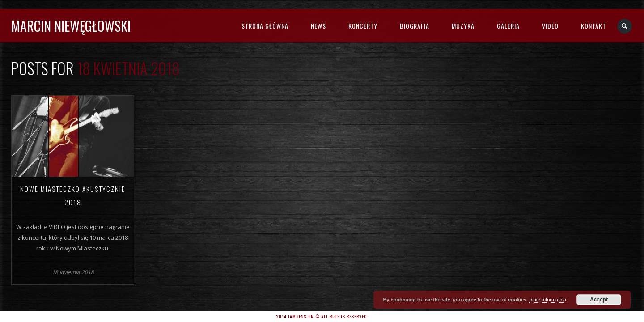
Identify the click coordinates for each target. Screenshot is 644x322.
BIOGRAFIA (415, 26)
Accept (599, 300)
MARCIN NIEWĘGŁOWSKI (71, 26)
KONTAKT (593, 26)
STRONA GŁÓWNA (265, 26)
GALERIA (508, 26)
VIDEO (550, 26)
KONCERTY (363, 26)
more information (548, 300)
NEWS (318, 26)
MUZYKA (463, 26)
